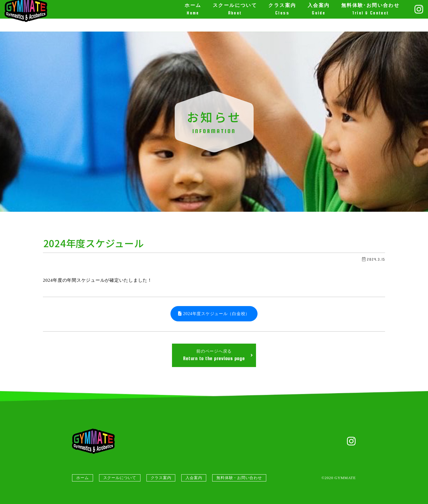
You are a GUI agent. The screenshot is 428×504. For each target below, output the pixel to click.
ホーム (82, 478)
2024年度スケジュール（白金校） (214, 314)
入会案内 (194, 478)
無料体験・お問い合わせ (239, 478)
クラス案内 (161, 478)
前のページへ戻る (218, 355)
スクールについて (120, 478)
